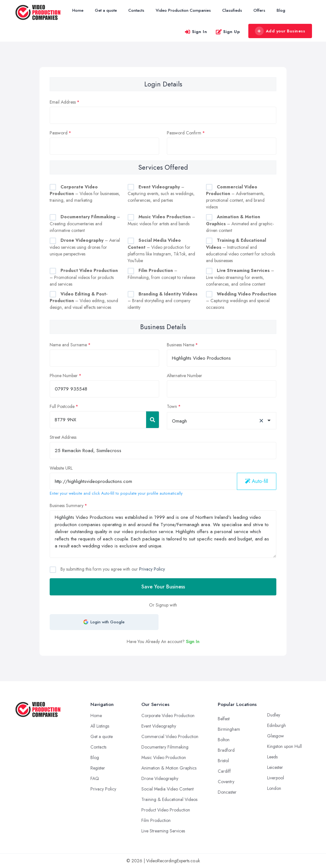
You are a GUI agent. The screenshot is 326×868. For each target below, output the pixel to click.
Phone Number (64, 376)
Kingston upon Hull (284, 746)
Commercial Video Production (170, 736)
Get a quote (106, 10)
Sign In (196, 32)
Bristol (223, 761)
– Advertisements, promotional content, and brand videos (235, 197)
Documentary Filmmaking (165, 747)
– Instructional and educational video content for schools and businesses (241, 250)
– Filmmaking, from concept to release (161, 274)
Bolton (224, 740)
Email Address (63, 102)
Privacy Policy (152, 569)
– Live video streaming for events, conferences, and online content (240, 277)
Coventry (226, 782)
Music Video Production (164, 757)
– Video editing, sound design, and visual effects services (84, 301)
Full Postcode (62, 406)
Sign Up (228, 32)
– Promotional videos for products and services (84, 277)
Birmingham (229, 729)
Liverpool (276, 778)
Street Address (63, 437)
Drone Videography (160, 778)
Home (78, 10)
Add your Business (280, 31)
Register (98, 768)
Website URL (61, 468)
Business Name (181, 345)
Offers (259, 10)
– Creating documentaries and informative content (85, 224)
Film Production (156, 820)
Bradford (226, 750)
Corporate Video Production (168, 715)
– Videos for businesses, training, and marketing (85, 194)
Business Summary (67, 505)
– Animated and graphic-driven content (240, 224)
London (274, 788)
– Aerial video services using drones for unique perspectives (85, 247)
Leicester (275, 767)
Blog (281, 10)
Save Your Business (163, 587)
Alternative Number (184, 376)
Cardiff (224, 771)
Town (172, 406)
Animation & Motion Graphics (169, 768)
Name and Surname (68, 345)
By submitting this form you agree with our (112, 569)
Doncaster (227, 792)
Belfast (224, 719)
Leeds (272, 757)
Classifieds (232, 10)
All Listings (100, 726)
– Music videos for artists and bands (161, 220)
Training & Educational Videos (169, 799)
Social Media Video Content (167, 789)
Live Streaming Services (163, 831)
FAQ (95, 778)
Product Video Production (166, 810)
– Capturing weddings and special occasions (241, 301)
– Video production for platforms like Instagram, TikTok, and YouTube (161, 250)
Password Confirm (184, 133)
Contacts (136, 10)
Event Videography (159, 726)
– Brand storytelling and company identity (163, 301)
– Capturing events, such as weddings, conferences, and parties (161, 194)
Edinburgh (276, 725)
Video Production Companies (183, 10)
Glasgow (276, 736)
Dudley (274, 715)
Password (59, 133)
